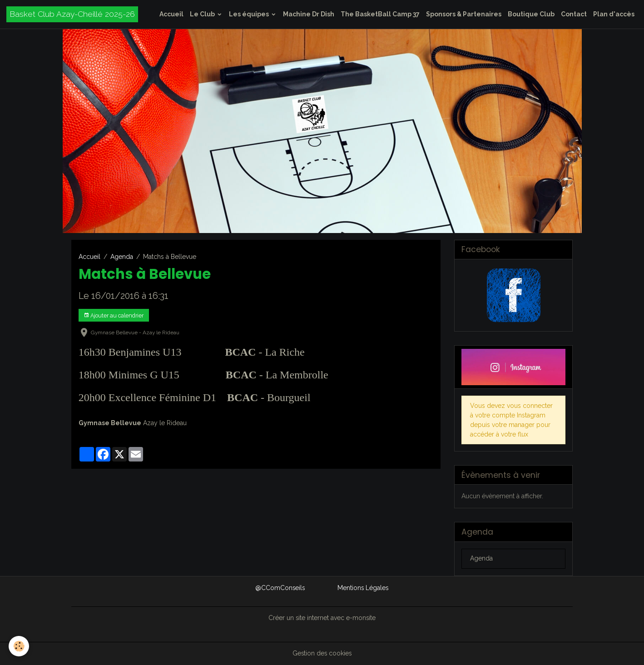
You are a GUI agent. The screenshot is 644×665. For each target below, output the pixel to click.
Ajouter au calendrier (114, 315)
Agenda (122, 257)
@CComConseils (280, 588)
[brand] (72, 14)
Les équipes (250, 14)
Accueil (171, 14)
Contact (574, 14)
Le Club (203, 14)
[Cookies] (19, 646)
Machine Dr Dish (309, 14)
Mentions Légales (363, 588)
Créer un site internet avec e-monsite (322, 618)
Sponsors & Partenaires (464, 14)
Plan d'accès (614, 14)
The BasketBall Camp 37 (380, 14)
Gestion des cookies (322, 653)
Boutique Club (531, 14)
